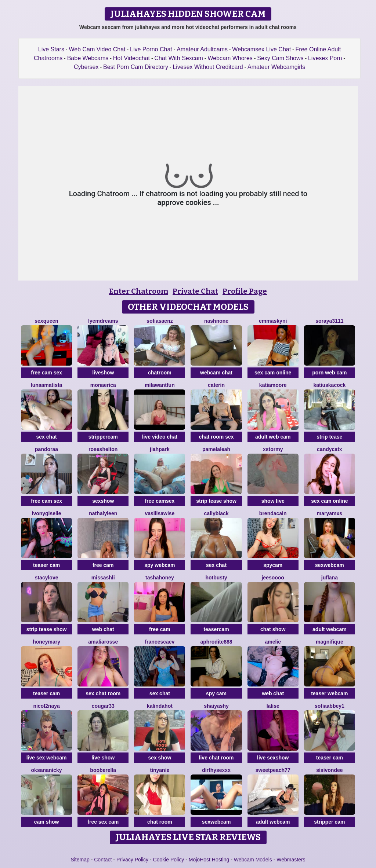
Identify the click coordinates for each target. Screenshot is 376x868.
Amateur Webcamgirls (276, 67)
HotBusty (216, 578)
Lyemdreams (103, 321)
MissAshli (103, 578)
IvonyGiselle (47, 513)
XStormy (273, 449)
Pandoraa (46, 449)
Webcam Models (253, 860)
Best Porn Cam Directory (136, 67)
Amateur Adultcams (202, 49)
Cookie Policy (169, 860)
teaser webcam (329, 693)
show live (273, 501)
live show (103, 758)
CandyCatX (329, 449)
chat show (273, 629)
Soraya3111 (329, 321)
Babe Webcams (88, 58)
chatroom (160, 373)
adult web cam (273, 437)
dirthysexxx (216, 770)
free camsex (160, 501)
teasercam (216, 629)
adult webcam (330, 629)
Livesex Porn (325, 58)
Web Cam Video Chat (97, 49)
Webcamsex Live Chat (261, 49)
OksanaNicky (47, 770)
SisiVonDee (329, 770)
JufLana (330, 578)
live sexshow (273, 758)
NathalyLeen (103, 513)
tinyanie (160, 770)
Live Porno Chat (151, 49)
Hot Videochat (131, 58)
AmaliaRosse (103, 642)
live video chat (160, 437)
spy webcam (160, 565)
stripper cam (329, 822)
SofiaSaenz (160, 321)
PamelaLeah (216, 449)
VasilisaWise (160, 513)
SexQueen (46, 321)
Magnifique (330, 642)
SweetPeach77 (273, 770)
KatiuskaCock (329, 385)
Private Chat (195, 291)
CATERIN (216, 385)
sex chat (47, 437)
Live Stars (51, 49)
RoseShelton (103, 449)
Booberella (103, 770)
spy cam (216, 693)
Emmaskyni (273, 321)
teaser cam (46, 565)
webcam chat (216, 373)
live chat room (216, 758)
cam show (47, 822)
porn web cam (329, 373)
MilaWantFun (160, 385)
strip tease (329, 437)
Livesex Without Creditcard (208, 67)
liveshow (103, 373)
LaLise (273, 706)
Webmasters (291, 860)
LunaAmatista (47, 385)
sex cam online (273, 373)
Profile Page (245, 291)
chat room (160, 822)
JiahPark (160, 449)
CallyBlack (216, 513)
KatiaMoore (273, 385)
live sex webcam (47, 758)
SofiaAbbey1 (330, 706)
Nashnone (216, 321)
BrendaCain (273, 513)
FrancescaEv (160, 642)
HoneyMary (46, 642)
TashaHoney (160, 578)
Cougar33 (103, 706)
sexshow (103, 501)
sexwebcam (330, 565)
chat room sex (216, 437)
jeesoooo (273, 578)
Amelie (273, 642)
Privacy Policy (132, 860)
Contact (103, 860)
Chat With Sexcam (178, 58)
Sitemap (80, 860)
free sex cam (103, 822)
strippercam (103, 437)
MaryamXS (330, 513)
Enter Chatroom (139, 291)
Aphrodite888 (216, 642)
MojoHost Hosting (209, 860)
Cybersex (86, 67)
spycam (273, 565)
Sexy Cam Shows (280, 58)
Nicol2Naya (46, 706)
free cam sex (46, 373)
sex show (160, 758)
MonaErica (103, 385)
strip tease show (216, 501)
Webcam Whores (230, 58)
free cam (103, 565)
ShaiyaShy (216, 706)
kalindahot (160, 706)
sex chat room (103, 693)
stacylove (47, 578)
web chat (103, 629)
